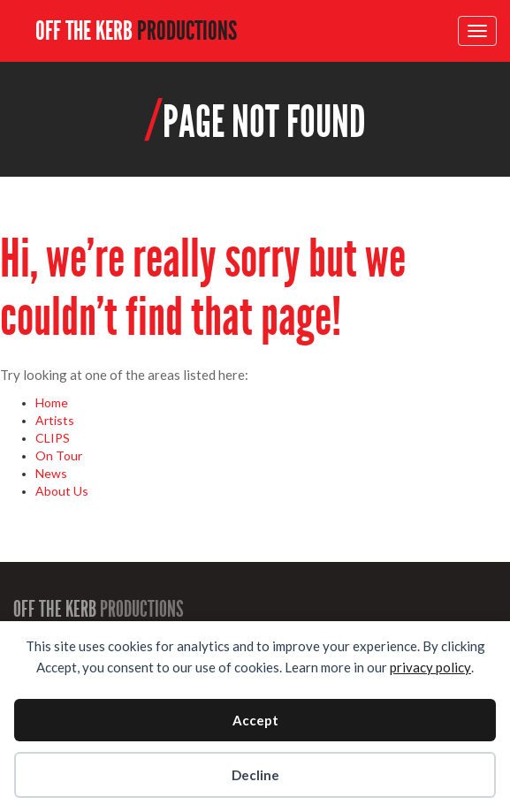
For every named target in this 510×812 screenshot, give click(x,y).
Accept (255, 720)
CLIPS (53, 438)
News (51, 473)
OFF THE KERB (136, 31)
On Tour (59, 455)
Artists (55, 420)
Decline (255, 775)
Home (52, 402)
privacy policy (430, 667)
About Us (62, 491)
